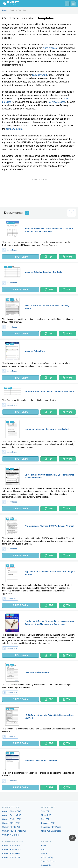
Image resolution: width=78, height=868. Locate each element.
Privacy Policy (47, 857)
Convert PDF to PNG (11, 849)
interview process (57, 102)
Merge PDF (46, 815)
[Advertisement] (39, 190)
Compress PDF (48, 823)
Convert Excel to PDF (12, 815)
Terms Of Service (49, 861)
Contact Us (46, 865)
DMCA (44, 853)
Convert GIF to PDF (11, 823)
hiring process (50, 48)
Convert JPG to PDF (11, 835)
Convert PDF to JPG (11, 846)
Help (43, 849)
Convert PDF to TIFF (11, 857)
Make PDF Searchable (51, 831)
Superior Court (39, 75)
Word (67, 257)
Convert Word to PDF (12, 811)
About (44, 846)
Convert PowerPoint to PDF (14, 831)
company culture (14, 129)
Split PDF (45, 811)
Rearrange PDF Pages (51, 827)
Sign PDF (45, 819)
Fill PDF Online (21, 257)
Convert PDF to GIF (11, 853)
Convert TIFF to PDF (11, 827)
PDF (49, 257)
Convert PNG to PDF (11, 819)
